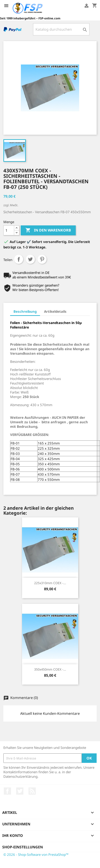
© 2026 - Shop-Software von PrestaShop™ (36, 854)
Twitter (20, 791)
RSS (32, 791)
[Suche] (61, 29)
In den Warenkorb (48, 230)
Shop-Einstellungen (23, 847)
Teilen (19, 259)
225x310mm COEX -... (50, 583)
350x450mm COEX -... (50, 669)
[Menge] (9, 230)
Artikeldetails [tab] (55, 311)
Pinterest (42, 259)
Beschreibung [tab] (25, 311)
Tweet (30, 259)
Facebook (7, 791)
